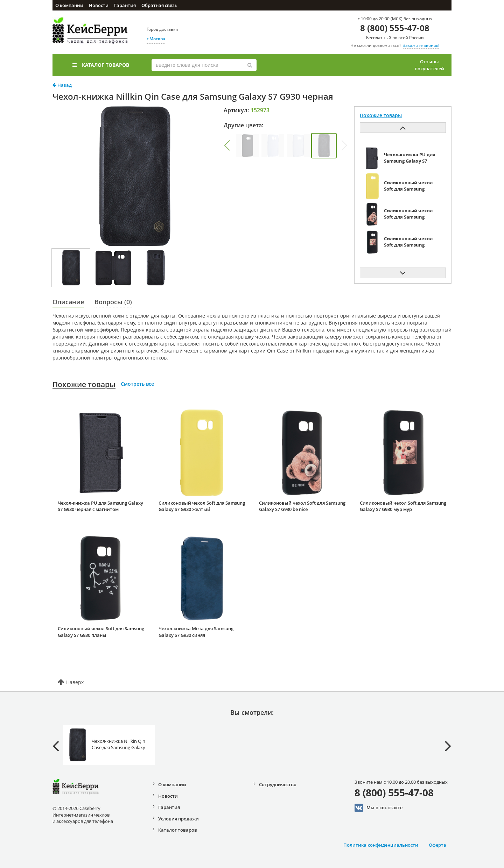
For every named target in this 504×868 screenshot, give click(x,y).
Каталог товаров (101, 65)
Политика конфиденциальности (381, 845)
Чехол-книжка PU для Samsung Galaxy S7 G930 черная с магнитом (100, 506)
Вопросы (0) (113, 302)
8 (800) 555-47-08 (395, 28)
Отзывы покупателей (429, 65)
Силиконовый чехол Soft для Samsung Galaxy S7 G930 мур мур (403, 506)
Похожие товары (84, 384)
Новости (99, 5)
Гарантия (125, 5)
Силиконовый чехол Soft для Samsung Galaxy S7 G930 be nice (302, 506)
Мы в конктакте (379, 808)
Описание (68, 302)
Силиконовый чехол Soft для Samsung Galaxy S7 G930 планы (101, 632)
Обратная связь (159, 5)
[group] (247, 146)
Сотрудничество (278, 784)
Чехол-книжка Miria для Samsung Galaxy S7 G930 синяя (196, 632)
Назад (62, 85)
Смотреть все (137, 384)
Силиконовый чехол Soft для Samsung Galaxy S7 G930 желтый (202, 506)
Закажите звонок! (421, 45)
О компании (69, 5)
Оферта (437, 845)
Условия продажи (178, 819)
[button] (227, 145)
